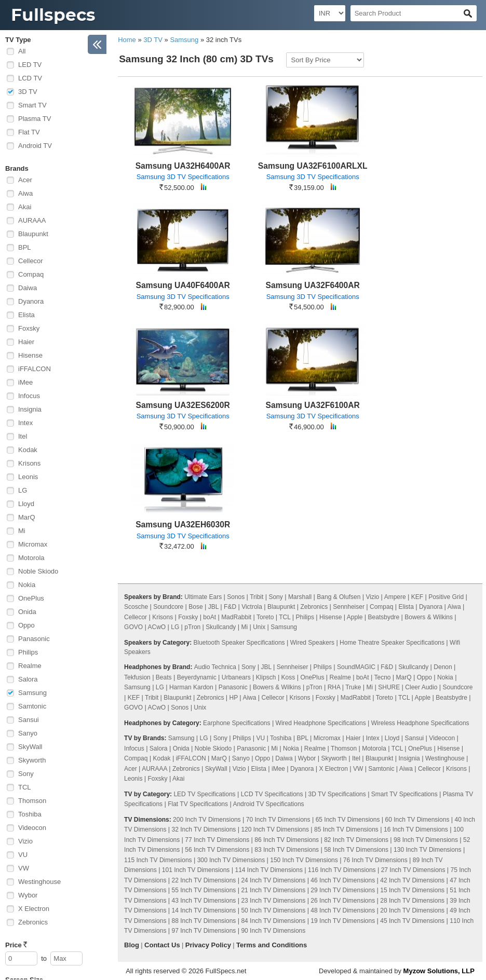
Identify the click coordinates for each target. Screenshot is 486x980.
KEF (417, 597)
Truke (353, 687)
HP (234, 698)
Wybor (28, 895)
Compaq (31, 274)
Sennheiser (349, 607)
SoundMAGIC (356, 667)
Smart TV (32, 105)
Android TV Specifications (268, 804)
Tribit (256, 597)
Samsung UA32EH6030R (183, 525)
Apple (355, 617)
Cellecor (31, 261)
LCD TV (30, 78)
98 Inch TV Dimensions (426, 840)
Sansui (29, 720)
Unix (259, 627)
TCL (25, 787)
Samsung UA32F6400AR (313, 285)
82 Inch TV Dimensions (356, 840)
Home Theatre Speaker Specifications (392, 643)
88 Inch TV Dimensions (204, 921)
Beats (164, 677)
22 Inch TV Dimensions (204, 880)
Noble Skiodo (38, 571)
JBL (213, 607)
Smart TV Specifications (404, 794)
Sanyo (28, 733)
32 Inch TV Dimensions (204, 829)
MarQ (27, 517)
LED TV (30, 65)
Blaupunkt (33, 234)
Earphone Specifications (237, 723)
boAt (210, 617)
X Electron (34, 909)
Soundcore (168, 607)
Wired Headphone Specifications (321, 723)
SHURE (389, 687)
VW (24, 868)
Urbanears (236, 677)
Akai (25, 207)
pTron (192, 627)
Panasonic (34, 639)
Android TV (35, 146)
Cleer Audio (421, 687)
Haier (26, 342)
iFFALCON (35, 369)
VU (23, 855)
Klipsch (266, 677)
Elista (26, 315)
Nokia (27, 585)
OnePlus (31, 598)
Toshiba (30, 814)
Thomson (32, 801)
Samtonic (32, 706)
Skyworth (32, 760)
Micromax (33, 544)
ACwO (157, 627)
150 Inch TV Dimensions (304, 860)
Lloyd (26, 504)
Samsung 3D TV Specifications (183, 177)
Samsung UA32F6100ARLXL (313, 166)
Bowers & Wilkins (429, 617)
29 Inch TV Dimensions (343, 890)
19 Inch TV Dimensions (343, 921)
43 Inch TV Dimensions (204, 901)
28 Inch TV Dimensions (412, 901)
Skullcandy (221, 627)
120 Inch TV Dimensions (275, 829)
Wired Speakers (312, 643)
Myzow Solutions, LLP (439, 971)
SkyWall (30, 747)
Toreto (265, 617)
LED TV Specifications (204, 794)
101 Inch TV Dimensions (196, 870)
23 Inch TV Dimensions (273, 901)
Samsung (32, 693)
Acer (25, 180)
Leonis (28, 477)
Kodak (28, 450)
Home (127, 40)
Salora (28, 679)
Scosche (136, 607)
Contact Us (162, 945)
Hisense (30, 355)
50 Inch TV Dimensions (273, 910)
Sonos (236, 597)
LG (23, 490)
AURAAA (32, 220)
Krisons (29, 463)
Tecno (382, 677)
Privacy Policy (208, 945)
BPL (25, 247)
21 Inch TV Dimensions (273, 890)
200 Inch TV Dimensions (207, 820)
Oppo (26, 625)
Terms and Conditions (272, 945)
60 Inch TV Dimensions (417, 820)
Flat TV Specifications (198, 804)
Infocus (29, 396)
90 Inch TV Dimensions (273, 931)
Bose (195, 607)
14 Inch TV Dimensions (204, 910)
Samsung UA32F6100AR (313, 405)
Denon (443, 667)
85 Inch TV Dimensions (346, 829)
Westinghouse (39, 882)
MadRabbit (236, 617)
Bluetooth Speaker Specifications (239, 643)
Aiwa (25, 193)
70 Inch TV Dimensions (278, 820)
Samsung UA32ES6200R (183, 405)
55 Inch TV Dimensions (204, 890)
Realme (30, 666)
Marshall (300, 597)
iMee (25, 382)
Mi (22, 531)
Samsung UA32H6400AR (183, 166)
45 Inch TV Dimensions (412, 921)
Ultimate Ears (203, 597)
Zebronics (33, 922)
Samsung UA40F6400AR (183, 285)
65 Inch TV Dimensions (348, 820)
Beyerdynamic (197, 677)
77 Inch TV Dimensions (217, 840)
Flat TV (29, 132)
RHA (334, 687)
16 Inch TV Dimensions (416, 829)
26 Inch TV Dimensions (343, 901)
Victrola (252, 607)
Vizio (25, 841)
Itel (23, 436)
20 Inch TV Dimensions (412, 910)
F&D (230, 607)
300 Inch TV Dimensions (231, 860)
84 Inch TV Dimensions (273, 921)
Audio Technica (215, 667)
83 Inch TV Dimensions (287, 850)
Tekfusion (137, 677)
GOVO (133, 627)
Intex (25, 423)
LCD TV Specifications (272, 794)
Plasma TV (35, 119)
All (22, 51)
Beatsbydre (384, 617)
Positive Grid (446, 597)
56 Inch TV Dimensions (217, 850)
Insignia (30, 409)
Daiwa (28, 288)
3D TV (28, 92)
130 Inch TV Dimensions (428, 850)
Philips (28, 652)
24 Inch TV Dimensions (273, 880)
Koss (288, 677)
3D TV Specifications (337, 794)
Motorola (31, 558)
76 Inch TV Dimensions (375, 860)
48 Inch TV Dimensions (343, 910)
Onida (27, 612)
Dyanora (31, 301)
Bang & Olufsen (339, 597)
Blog (132, 945)
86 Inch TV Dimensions (287, 840)
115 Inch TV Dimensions (158, 860)
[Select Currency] (330, 13)
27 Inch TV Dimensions (413, 870)
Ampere (395, 597)
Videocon (32, 828)
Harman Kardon (191, 687)
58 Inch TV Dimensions (356, 850)
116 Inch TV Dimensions (342, 870)
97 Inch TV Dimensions (204, 931)
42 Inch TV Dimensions (412, 880)
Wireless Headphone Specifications (420, 723)
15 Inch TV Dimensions (412, 890)
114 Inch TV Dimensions (269, 870)
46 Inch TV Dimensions (343, 880)
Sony (26, 774)
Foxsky (29, 328)
